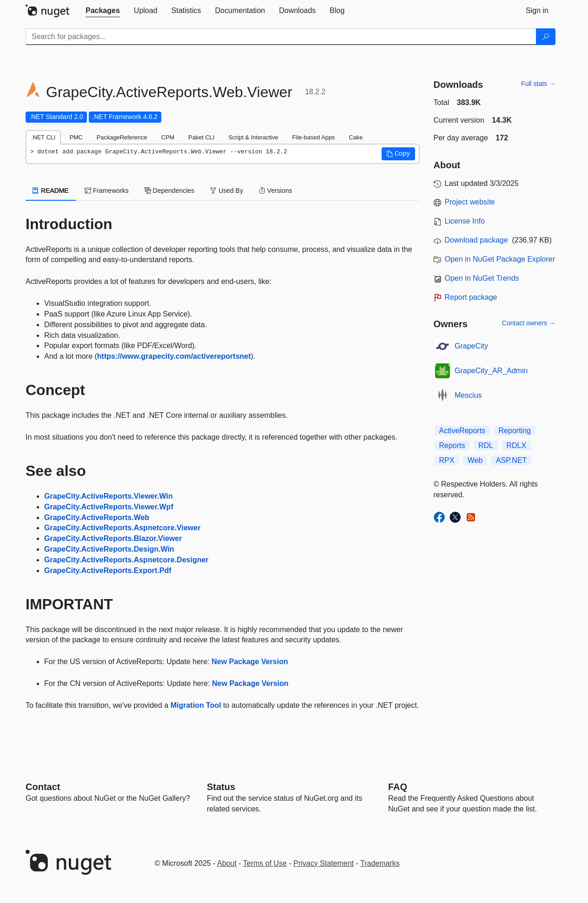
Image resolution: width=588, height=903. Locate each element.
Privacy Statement (324, 863)
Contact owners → (529, 323)
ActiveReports (462, 431)
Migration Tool (196, 705)
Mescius (468, 395)
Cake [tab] (356, 137)
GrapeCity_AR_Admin (491, 371)
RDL (486, 445)
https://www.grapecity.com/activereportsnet (174, 356)
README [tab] (51, 191)
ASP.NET (511, 460)
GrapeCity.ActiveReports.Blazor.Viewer (113, 538)
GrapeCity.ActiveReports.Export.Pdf (108, 570)
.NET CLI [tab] (43, 137)
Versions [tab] (276, 191)
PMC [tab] (76, 137)
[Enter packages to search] (281, 37)
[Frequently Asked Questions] (398, 787)
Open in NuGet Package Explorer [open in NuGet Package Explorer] (500, 259)
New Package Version (250, 662)
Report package (471, 297)
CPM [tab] (168, 137)
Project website (470, 202)
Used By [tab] (227, 191)
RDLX (516, 445)
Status (221, 787)
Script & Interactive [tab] (253, 137)
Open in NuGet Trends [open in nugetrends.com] (482, 278)
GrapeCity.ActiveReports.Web (97, 517)
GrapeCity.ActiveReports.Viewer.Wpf (109, 507)
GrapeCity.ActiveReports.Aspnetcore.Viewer (122, 528)
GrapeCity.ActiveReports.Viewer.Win (109, 496)
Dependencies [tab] (169, 191)
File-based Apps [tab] (314, 137)
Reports (452, 445)
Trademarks (380, 863)
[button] (398, 154)
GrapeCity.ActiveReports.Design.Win (109, 549)
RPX (447, 460)
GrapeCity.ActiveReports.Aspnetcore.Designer (126, 560)
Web (475, 460)
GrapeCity (471, 346)
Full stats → (538, 84)
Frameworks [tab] (107, 191)
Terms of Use (265, 863)
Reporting (515, 431)
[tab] (103, 11)
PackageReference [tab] (122, 137)
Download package (476, 240)
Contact (43, 787)
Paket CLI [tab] (201, 137)
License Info (465, 221)
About (227, 863)
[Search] (546, 37)
